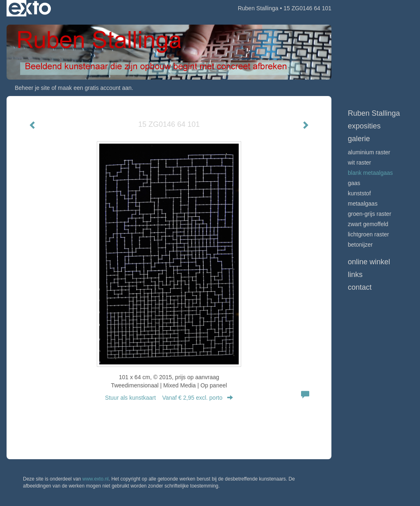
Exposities (364, 126)
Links (355, 275)
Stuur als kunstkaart (169, 398)
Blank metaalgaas (370, 173)
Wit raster (360, 163)
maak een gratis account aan (95, 88)
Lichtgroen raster (368, 234)
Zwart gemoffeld (368, 224)
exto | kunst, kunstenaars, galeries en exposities (30, 8)
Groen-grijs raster (370, 214)
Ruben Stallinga (258, 8)
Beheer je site (32, 88)
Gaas (354, 183)
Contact (360, 287)
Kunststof (359, 193)
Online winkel (369, 262)
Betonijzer (360, 245)
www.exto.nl (96, 479)
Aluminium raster (369, 152)
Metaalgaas (363, 204)
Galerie (359, 139)
